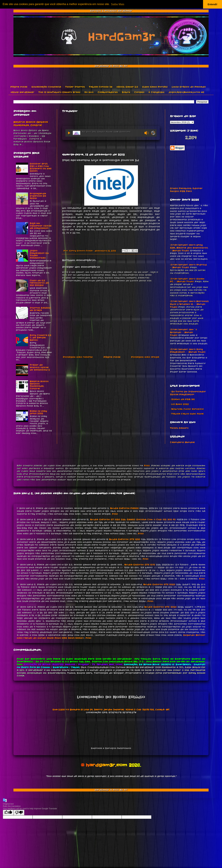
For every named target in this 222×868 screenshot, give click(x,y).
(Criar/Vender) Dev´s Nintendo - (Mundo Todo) (183, 332)
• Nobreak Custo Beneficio (187, 409)
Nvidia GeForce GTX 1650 (125, 539)
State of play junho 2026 (38, 412)
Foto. (151, 601)
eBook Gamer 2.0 (127, 87)
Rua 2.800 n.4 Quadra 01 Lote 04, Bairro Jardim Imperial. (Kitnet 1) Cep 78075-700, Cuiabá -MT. (111, 710)
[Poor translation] (19, 813)
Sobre (126, 92)
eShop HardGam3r (22, 92)
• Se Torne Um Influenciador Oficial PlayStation (188, 393)
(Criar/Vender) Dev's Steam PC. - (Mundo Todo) (187, 280)
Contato (139, 92)
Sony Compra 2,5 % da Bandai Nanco (40, 338)
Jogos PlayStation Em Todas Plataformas (39, 254)
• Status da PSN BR (182, 399)
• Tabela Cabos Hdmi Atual (187, 414)
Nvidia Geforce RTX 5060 (159, 584)
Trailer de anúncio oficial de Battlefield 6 (40, 367)
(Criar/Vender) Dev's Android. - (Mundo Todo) (189, 266)
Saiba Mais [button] (118, 4)
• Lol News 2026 (179, 404)
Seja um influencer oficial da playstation (41, 226)
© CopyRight (156, 92)
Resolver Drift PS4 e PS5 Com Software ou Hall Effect (41, 167)
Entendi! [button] (213, 4)
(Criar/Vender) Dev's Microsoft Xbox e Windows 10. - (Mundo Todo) (189, 304)
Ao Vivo (89, 92)
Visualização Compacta (46, 87)
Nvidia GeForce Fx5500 (124, 508)
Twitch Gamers (179, 428)
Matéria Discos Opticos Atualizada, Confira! (31, 124)
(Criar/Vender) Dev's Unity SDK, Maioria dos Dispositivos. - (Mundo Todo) (189, 248)
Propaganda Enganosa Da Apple (38, 196)
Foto (147, 466)
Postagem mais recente (78, 357)
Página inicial (19, 87)
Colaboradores (108, 92)
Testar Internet (75, 87)
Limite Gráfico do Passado (189, 87)
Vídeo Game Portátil (155, 87)
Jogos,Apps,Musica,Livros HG (186, 92)
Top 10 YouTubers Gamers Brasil (59, 92)
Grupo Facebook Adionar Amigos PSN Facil (186, 190)
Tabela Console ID (101, 87)
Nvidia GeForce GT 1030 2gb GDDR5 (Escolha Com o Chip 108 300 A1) (133, 520)
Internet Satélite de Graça (40, 309)
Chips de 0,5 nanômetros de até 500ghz (39, 283)
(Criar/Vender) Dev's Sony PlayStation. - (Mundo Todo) (188, 351)
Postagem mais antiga (145, 357)
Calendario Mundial (182, 442)
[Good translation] (8, 813)
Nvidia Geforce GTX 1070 (140, 565)
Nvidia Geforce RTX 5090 (160, 607)
